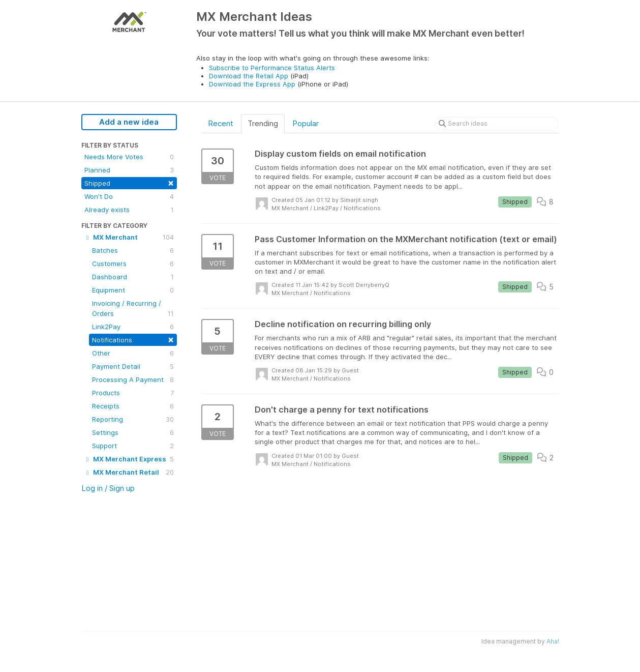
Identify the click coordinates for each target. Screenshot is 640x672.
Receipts (133, 406)
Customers (133, 264)
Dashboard (133, 277)
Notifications (133, 339)
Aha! (553, 641)
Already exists (129, 210)
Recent (221, 123)
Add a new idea (129, 122)
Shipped (129, 182)
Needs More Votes (129, 157)
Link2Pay (133, 327)
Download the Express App (252, 84)
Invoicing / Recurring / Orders (133, 309)
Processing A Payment (133, 379)
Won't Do (129, 196)
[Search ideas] (497, 124)
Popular (306, 123)
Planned (129, 170)
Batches (133, 250)
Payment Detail (133, 366)
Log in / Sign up (108, 488)
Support (133, 446)
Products (133, 393)
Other (133, 353)
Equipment (133, 290)
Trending (263, 123)
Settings (133, 432)
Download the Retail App (249, 76)
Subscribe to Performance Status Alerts (272, 68)
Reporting (133, 419)
